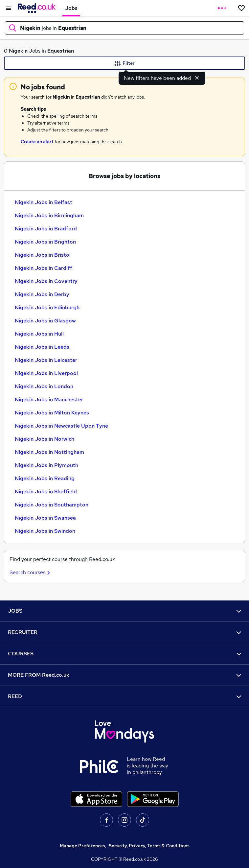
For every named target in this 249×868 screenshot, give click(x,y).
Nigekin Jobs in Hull (39, 334)
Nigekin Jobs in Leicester (46, 360)
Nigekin (18, 51)
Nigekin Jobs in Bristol (43, 255)
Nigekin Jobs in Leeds (42, 347)
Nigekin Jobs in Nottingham (49, 452)
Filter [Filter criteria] (125, 63)
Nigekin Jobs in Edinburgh (47, 307)
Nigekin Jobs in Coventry (46, 281)
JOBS (125, 611)
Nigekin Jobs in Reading (45, 478)
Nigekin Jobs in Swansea (45, 518)
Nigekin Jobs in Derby (42, 294)
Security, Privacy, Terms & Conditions (149, 846)
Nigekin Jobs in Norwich (45, 439)
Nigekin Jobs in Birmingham (49, 215)
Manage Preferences (82, 846)
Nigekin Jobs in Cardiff (44, 268)
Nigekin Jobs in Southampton (52, 505)
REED (125, 696)
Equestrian (61, 51)
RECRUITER (125, 632)
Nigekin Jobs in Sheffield (46, 492)
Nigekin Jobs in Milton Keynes (52, 413)
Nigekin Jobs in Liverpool (46, 373)
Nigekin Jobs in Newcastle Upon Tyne (61, 426)
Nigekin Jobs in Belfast (44, 202)
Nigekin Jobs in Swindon (45, 531)
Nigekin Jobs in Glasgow (45, 321)
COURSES (125, 654)
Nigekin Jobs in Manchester (49, 399)
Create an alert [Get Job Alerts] (37, 142)
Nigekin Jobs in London (44, 386)
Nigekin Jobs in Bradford (46, 229)
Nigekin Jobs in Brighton (45, 242)
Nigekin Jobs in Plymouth (46, 465)
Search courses (31, 572)
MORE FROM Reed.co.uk (125, 675)
